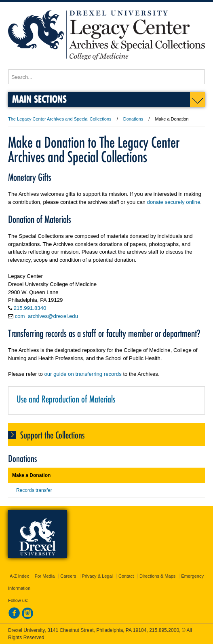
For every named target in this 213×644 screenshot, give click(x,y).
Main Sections (39, 99)
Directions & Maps (157, 576)
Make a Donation (31, 475)
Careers (68, 576)
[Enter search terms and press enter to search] (106, 77)
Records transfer (34, 490)
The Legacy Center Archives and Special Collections (60, 119)
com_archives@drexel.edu (46, 316)
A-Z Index (19, 576)
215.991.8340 (30, 308)
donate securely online (174, 202)
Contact (126, 576)
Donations (133, 119)
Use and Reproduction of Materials (66, 399)
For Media (45, 576)
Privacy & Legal (97, 576)
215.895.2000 (164, 630)
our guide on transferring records (83, 374)
